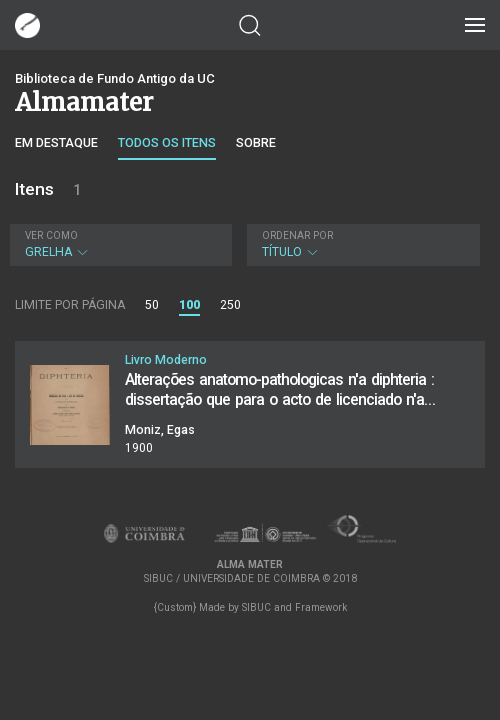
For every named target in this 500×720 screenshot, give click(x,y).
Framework (321, 607)
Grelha (118, 244)
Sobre (256, 142)
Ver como (51, 235)
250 (230, 305)
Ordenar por (297, 235)
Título (361, 244)
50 (152, 305)
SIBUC (256, 607)
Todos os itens (167, 142)
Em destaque (56, 142)
